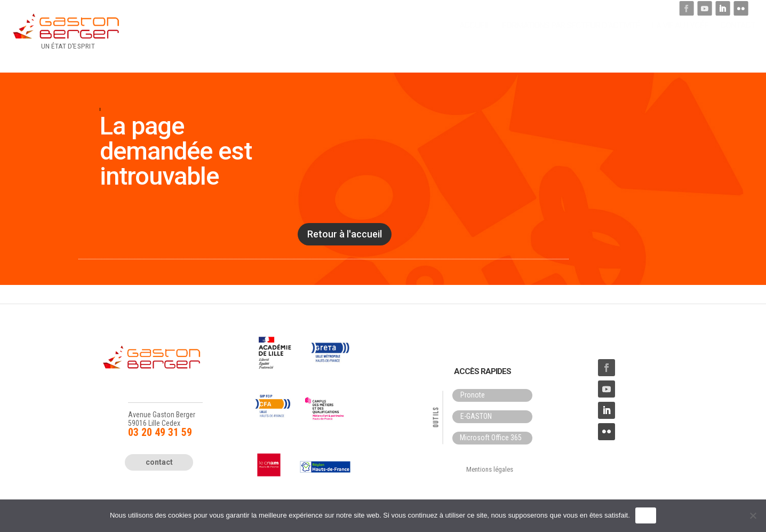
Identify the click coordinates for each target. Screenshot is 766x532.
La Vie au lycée (680, 38)
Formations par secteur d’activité (571, 38)
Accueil (475, 38)
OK (646, 515)
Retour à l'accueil (345, 234)
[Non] (753, 515)
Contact (738, 38)
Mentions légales (490, 469)
